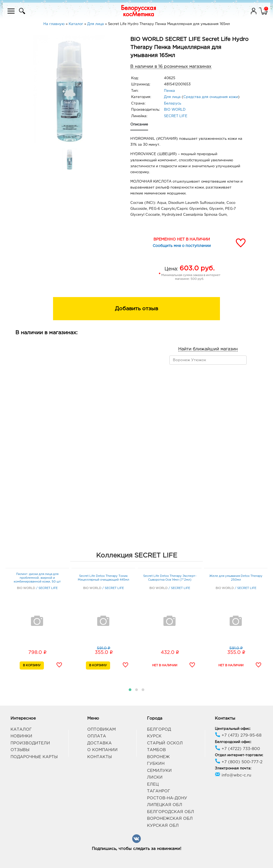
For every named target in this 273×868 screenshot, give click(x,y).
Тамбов (156, 750)
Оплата (97, 736)
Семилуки (159, 771)
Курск (154, 736)
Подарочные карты (34, 757)
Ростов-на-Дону (167, 798)
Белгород (159, 729)
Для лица (172, 97)
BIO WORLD (175, 110)
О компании (102, 750)
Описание (139, 125)
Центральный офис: (233, 729)
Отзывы (20, 750)
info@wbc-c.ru (233, 775)
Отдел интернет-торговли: (239, 755)
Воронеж (158, 757)
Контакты (99, 757)
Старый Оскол (165, 743)
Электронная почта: (233, 768)
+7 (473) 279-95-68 (238, 735)
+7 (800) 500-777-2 (239, 762)
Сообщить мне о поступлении (182, 246)
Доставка (99, 743)
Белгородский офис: (233, 742)
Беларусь (173, 104)
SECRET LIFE (176, 116)
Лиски (155, 777)
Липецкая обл (165, 805)
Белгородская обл (171, 812)
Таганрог (159, 791)
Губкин (156, 764)
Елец (153, 784)
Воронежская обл (170, 819)
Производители (30, 743)
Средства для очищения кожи (211, 97)
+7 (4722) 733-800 (237, 749)
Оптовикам (101, 729)
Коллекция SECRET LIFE (137, 556)
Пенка (169, 91)
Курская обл (163, 826)
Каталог (21, 729)
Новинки (21, 736)
